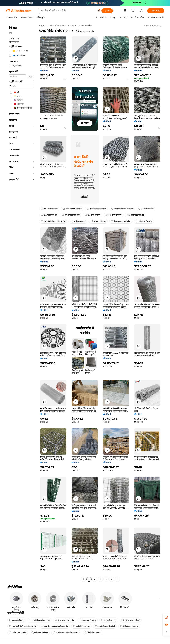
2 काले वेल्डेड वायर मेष (135, 215)
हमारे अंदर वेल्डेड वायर (81, 626)
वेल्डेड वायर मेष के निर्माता (72, 209)
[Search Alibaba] (68, 11)
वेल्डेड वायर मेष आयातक (129, 626)
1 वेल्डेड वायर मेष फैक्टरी (131, 620)
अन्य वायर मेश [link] (86, 26)
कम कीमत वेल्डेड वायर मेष (96, 209)
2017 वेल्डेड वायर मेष (49, 209)
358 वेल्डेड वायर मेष (113, 215)
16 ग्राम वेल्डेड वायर (98, 221)
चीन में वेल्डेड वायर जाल (71, 215)
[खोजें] (107, 11)
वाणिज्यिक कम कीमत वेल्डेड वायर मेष (66, 633)
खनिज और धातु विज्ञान (58, 26)
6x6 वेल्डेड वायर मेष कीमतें (105, 626)
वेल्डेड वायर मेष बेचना (40, 633)
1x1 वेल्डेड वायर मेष (78, 221)
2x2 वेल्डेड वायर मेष (49, 215)
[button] (99, 11)
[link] (166, 617)
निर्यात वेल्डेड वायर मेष (93, 633)
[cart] (134, 11)
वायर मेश (74, 26)
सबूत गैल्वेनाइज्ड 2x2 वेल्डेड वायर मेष (55, 626)
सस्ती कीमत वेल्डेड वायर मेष (40, 620)
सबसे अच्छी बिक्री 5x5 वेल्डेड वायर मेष (23, 626)
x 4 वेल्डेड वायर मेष (146, 209)
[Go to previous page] (83, 579)
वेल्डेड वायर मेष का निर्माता (121, 221)
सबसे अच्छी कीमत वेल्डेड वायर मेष (53, 221)
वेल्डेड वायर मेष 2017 (144, 221)
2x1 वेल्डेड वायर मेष (93, 215)
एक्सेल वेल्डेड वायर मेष (18, 633)
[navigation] (22, 303)
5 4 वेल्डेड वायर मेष (109, 620)
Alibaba (42, 26)
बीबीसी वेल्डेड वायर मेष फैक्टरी (122, 209)
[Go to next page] (117, 579)
